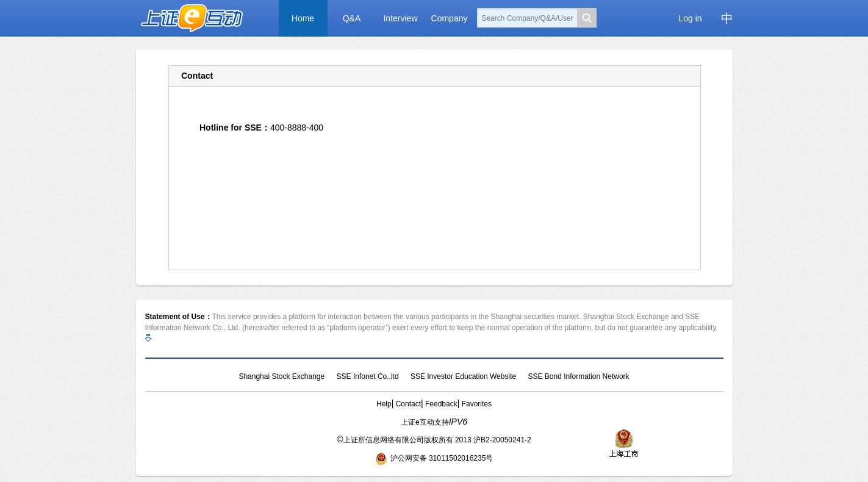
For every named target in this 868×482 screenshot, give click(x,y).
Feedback (441, 404)
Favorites (477, 404)
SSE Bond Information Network (578, 376)
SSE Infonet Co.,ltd (368, 376)
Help (384, 404)
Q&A (352, 18)
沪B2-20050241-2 (502, 440)
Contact (408, 404)
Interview (400, 18)
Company (450, 18)
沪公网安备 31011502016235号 (434, 458)
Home (303, 18)
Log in (690, 18)
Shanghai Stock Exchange (282, 376)
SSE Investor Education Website (463, 376)
